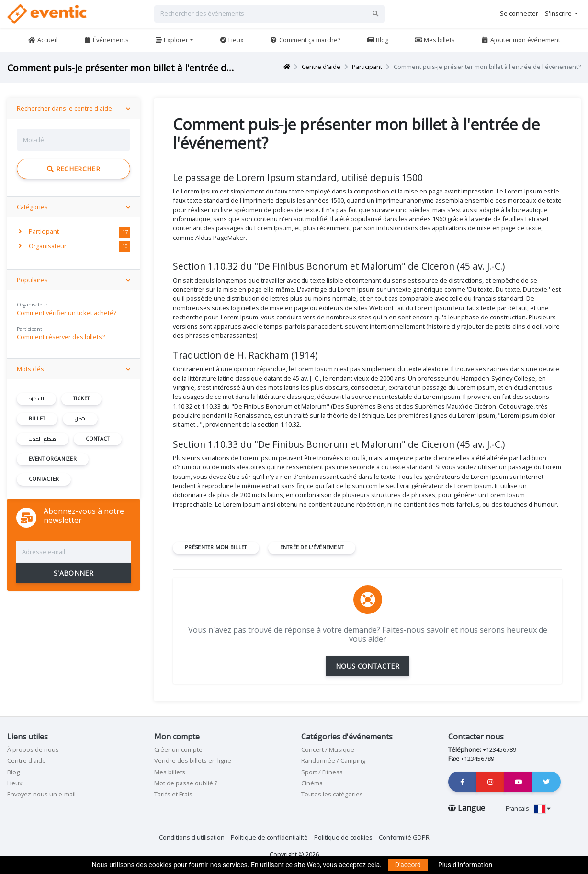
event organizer (53, 459)
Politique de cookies (343, 837)
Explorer (171, 40)
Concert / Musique (328, 749)
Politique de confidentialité (269, 837)
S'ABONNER (73, 573)
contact (98, 439)
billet (37, 419)
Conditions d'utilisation (192, 837)
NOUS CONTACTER (367, 666)
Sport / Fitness (322, 772)
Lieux (232, 40)
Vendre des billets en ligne (193, 760)
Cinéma (312, 783)
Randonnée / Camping (333, 760)
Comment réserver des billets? (61, 337)
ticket (82, 398)
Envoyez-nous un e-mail (41, 794)
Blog (378, 40)
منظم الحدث (43, 439)
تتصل (80, 419)
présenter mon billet (216, 547)
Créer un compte (178, 749)
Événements (106, 40)
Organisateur (43, 246)
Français (528, 808)
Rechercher (73, 169)
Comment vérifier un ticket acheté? (67, 313)
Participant (367, 67)
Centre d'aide (321, 67)
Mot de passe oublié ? (186, 783)
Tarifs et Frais (173, 794)
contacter (44, 479)
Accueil (42, 40)
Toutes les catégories (332, 794)
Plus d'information (465, 865)
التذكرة (36, 398)
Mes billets (435, 40)
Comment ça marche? (305, 40)
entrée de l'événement (312, 547)
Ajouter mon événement (521, 40)
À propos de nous (33, 749)
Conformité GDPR (404, 837)
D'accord (408, 865)
